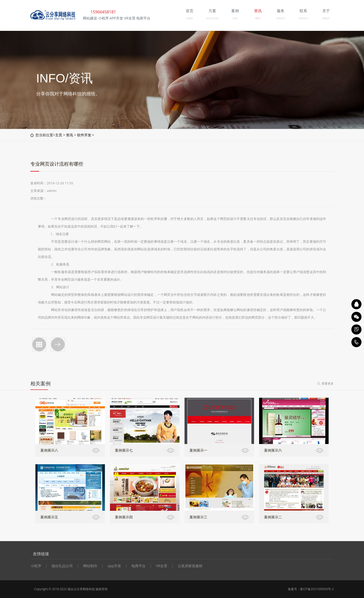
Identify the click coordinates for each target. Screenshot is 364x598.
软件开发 (84, 135)
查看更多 (328, 383)
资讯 (70, 135)
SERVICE (281, 18)
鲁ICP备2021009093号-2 (317, 589)
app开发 (114, 566)
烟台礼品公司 (62, 566)
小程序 (36, 566)
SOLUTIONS (212, 18)
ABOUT (326, 18)
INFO (258, 18)
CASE (235, 18)
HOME (190, 18)
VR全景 (162, 566)
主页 (59, 135)
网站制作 (90, 566)
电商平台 (139, 566)
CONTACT (303, 18)
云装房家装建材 (190, 566)
